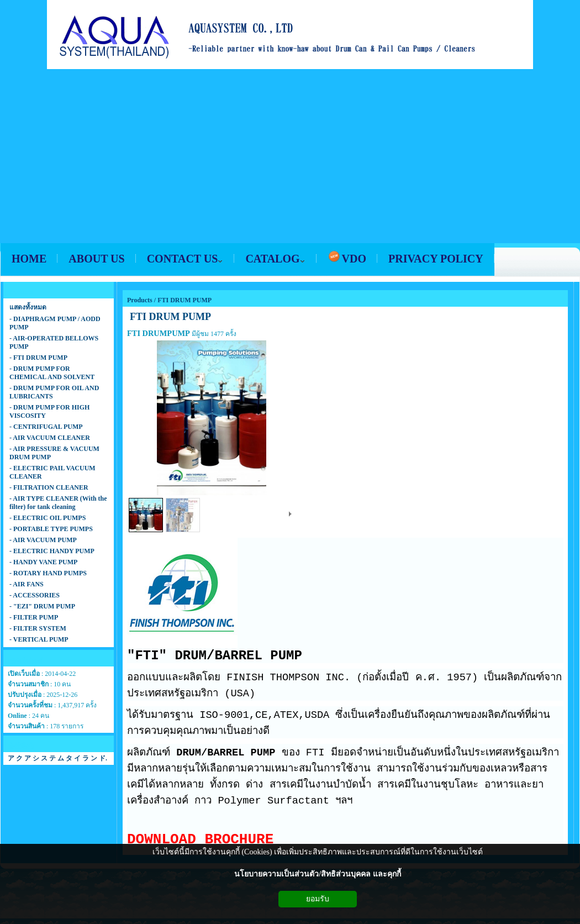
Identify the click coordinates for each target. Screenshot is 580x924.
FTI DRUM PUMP (184, 300)
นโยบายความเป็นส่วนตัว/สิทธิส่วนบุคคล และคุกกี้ (317, 874)
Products (140, 300)
